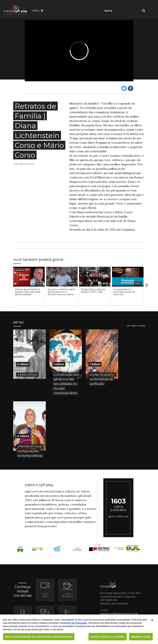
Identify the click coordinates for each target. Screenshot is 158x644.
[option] (29, 286)
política (20, 270)
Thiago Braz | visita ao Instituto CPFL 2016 (93, 290)
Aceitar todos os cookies (108, 638)
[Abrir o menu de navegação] (37, 10)
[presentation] (29, 277)
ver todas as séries (136, 326)
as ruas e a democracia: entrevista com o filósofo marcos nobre (62, 292)
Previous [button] (11, 285)
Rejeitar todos (141, 638)
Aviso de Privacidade (76, 625)
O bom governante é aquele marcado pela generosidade (28, 292)
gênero (119, 270)
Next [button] (147, 285)
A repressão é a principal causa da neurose (124, 292)
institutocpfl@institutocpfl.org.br (119, 614)
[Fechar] (152, 622)
